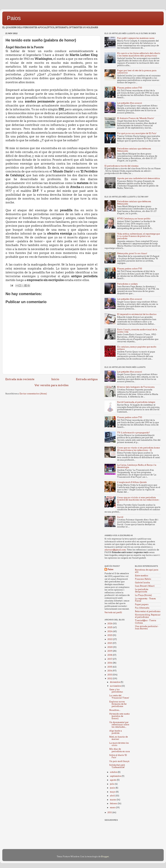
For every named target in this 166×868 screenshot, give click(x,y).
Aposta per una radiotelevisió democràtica (138, 178)
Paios (14, 18)
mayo (113, 792)
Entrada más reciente (20, 379)
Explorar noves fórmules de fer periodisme (118, 704)
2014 (110, 671)
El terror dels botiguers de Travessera (136, 387)
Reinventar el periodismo (148, 611)
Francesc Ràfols (143, 579)
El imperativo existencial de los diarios (137, 314)
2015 (110, 667)
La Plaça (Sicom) (143, 595)
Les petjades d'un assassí (130, 103)
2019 (110, 651)
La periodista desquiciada (142, 590)
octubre (114, 772)
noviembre (116, 686)
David (120, 517)
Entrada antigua (87, 379)
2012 (110, 679)
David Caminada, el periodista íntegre (136, 402)
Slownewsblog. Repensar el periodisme (148, 616)
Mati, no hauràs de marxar (119, 738)
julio (112, 784)
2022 (110, 639)
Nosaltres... (115, 710)
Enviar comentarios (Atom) (33, 394)
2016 (110, 663)
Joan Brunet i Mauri (145, 586)
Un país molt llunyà (119, 761)
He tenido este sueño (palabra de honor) (120, 716)
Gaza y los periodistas (116, 691)
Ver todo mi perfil (113, 612)
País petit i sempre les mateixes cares (136, 38)
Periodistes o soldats (127, 284)
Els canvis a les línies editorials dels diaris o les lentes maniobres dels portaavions (139, 54)
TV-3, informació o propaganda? (133, 433)
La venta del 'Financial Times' (119, 697)
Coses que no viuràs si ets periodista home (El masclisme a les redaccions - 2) (138, 449)
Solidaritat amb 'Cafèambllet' (117, 766)
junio (113, 788)
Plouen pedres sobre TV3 (130, 88)
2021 (110, 643)
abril (113, 796)
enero (113, 808)
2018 (110, 655)
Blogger (105, 857)
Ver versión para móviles (52, 385)
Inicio (55, 379)
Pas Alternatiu (142, 608)
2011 (110, 812)
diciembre (115, 682)
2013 (110, 675)
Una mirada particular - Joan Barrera (147, 627)
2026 (110, 624)
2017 (110, 659)
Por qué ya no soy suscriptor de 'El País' (137, 133)
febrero (114, 804)
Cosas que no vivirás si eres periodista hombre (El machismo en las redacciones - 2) (138, 500)
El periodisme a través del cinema (122, 166)
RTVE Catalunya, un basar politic (134, 219)
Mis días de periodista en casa (120, 750)
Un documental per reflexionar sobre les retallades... (119, 725)
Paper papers (142, 604)
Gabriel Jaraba (142, 583)
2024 (110, 631)
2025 (110, 627)
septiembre (116, 776)
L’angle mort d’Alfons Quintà (132, 482)
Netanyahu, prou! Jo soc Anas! (132, 253)
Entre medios (142, 576)
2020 (110, 647)
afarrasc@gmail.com (115, 550)
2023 (110, 635)
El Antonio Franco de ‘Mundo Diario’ (136, 118)
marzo (113, 800)
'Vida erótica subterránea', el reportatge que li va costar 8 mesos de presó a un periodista (138, 236)
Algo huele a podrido (116, 732)
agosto (113, 780)
